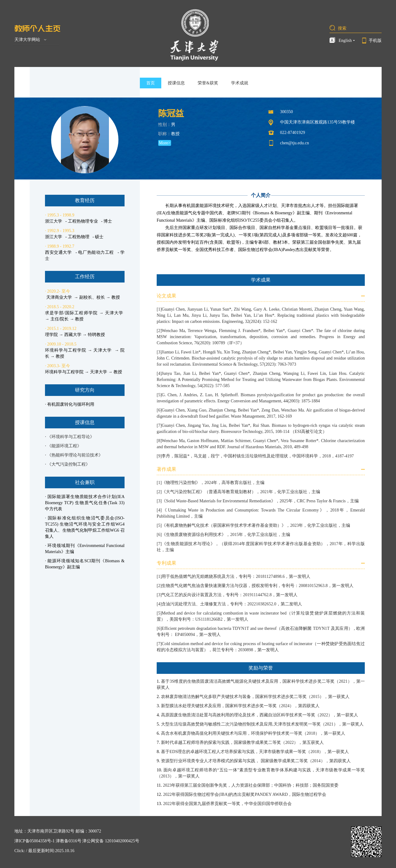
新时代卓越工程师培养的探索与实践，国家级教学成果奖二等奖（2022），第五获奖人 (242, 742)
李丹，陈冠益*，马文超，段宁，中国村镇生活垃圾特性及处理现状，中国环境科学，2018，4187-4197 (258, 456)
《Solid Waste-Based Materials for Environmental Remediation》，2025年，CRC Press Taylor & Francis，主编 (260, 501)
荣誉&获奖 (208, 83)
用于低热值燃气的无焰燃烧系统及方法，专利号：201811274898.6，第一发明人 (236, 576)
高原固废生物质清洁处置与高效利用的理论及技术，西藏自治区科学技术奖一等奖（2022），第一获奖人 (260, 715)
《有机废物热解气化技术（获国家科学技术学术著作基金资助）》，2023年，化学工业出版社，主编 (256, 525)
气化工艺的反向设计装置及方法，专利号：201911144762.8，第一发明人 (229, 595)
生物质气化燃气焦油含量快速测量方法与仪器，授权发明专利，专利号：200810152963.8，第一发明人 (258, 586)
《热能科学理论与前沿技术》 (75, 455)
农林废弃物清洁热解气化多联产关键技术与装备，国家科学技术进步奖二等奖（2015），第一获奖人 (255, 697)
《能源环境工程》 (64, 446)
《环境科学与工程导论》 (71, 437)
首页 (151, 83)
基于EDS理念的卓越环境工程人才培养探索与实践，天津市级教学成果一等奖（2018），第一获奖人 (255, 752)
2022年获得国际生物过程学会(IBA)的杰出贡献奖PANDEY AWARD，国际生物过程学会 (245, 794)
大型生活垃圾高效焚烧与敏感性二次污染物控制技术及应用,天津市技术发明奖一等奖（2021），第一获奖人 (262, 724)
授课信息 (176, 83)
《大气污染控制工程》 (69, 464)
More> (165, 143)
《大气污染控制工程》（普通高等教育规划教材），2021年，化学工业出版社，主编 (241, 492)
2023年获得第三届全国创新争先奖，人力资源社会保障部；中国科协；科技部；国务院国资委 (251, 785)
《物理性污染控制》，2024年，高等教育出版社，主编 (213, 483)
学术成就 (240, 83)
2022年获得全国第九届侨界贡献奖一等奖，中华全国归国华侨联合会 (227, 804)
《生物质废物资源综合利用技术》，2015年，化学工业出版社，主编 (226, 535)
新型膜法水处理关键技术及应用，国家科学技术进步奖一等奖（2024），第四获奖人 (240, 706)
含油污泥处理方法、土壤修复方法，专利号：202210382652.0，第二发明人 (232, 604)
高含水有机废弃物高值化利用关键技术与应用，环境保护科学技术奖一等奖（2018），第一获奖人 (253, 733)
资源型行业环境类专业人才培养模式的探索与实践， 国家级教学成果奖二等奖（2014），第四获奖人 (256, 761)
